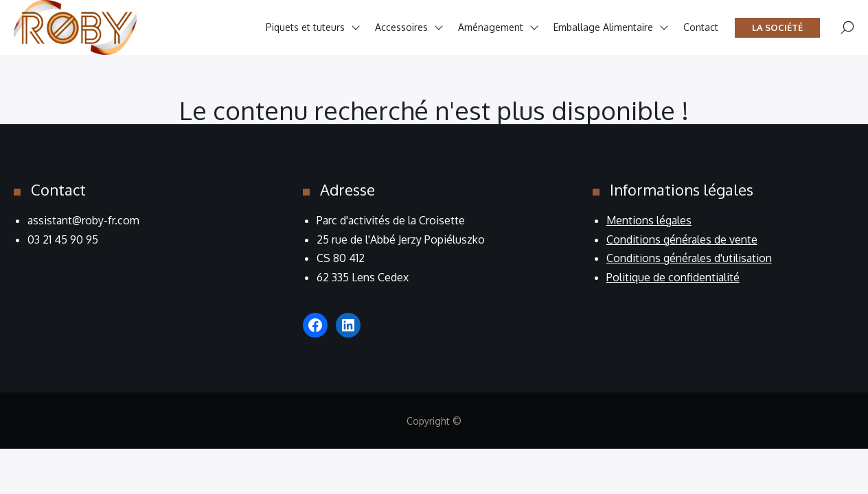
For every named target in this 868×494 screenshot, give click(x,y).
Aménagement (491, 27)
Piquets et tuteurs (305, 27)
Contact (701, 27)
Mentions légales (649, 220)
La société (777, 27)
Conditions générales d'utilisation (689, 258)
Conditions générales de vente (682, 239)
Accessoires (401, 27)
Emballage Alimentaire (603, 27)
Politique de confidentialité (673, 277)
